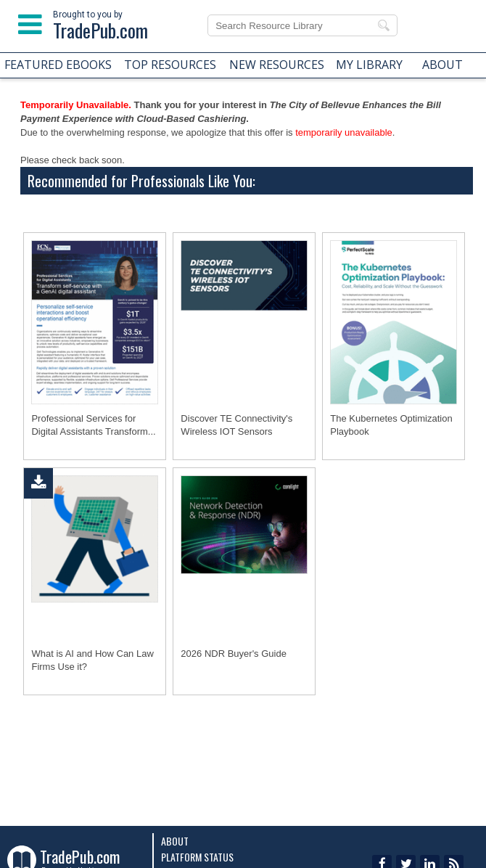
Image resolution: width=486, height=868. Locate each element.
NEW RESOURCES (277, 65)
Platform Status (197, 857)
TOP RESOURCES (170, 65)
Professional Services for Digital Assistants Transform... (93, 425)
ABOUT (442, 65)
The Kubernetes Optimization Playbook (391, 425)
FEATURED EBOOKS (58, 65)
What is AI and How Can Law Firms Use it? (92, 660)
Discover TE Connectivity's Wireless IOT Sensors (236, 425)
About (175, 841)
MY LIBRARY (369, 65)
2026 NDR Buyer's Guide (234, 654)
